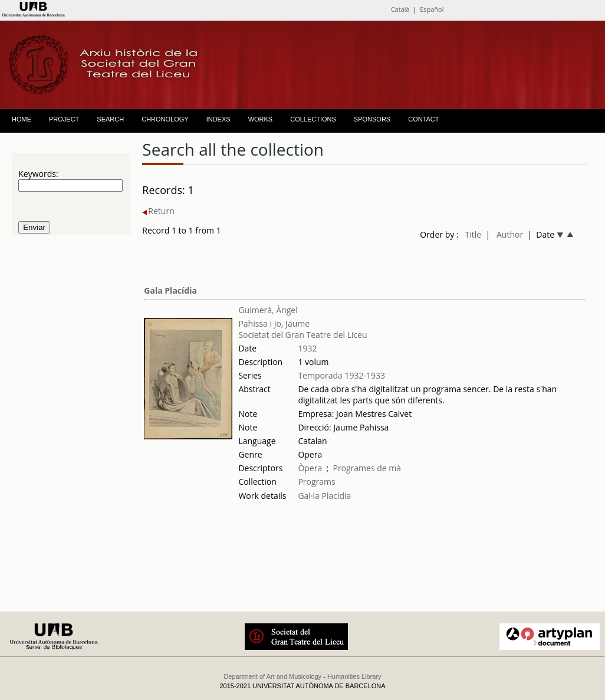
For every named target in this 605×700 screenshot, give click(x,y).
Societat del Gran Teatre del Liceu (302, 335)
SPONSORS (372, 119)
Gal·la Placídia (324, 496)
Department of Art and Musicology (272, 676)
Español (432, 9)
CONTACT (423, 119)
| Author (504, 234)
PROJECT (64, 119)
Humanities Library (354, 676)
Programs (316, 482)
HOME (22, 119)
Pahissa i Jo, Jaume (274, 323)
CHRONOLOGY (165, 119)
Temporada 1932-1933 (341, 375)
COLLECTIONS (313, 119)
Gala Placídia (170, 290)
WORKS (261, 119)
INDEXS (218, 119)
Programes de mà (367, 468)
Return (158, 211)
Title (473, 234)
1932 (307, 348)
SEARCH (110, 119)
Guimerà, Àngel (268, 310)
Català (400, 9)
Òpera (310, 468)
